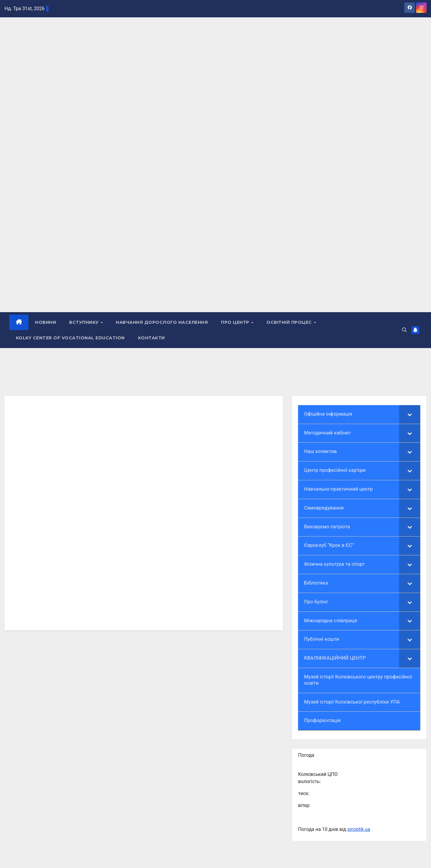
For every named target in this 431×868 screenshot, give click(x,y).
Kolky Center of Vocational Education (70, 338)
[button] (404, 330)
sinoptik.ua (359, 829)
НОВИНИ (46, 322)
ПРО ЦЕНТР (236, 322)
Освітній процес (290, 322)
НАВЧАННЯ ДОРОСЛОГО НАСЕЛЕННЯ (162, 322)
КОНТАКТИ (151, 338)
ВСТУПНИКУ (85, 322)
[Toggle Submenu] (410, 414)
